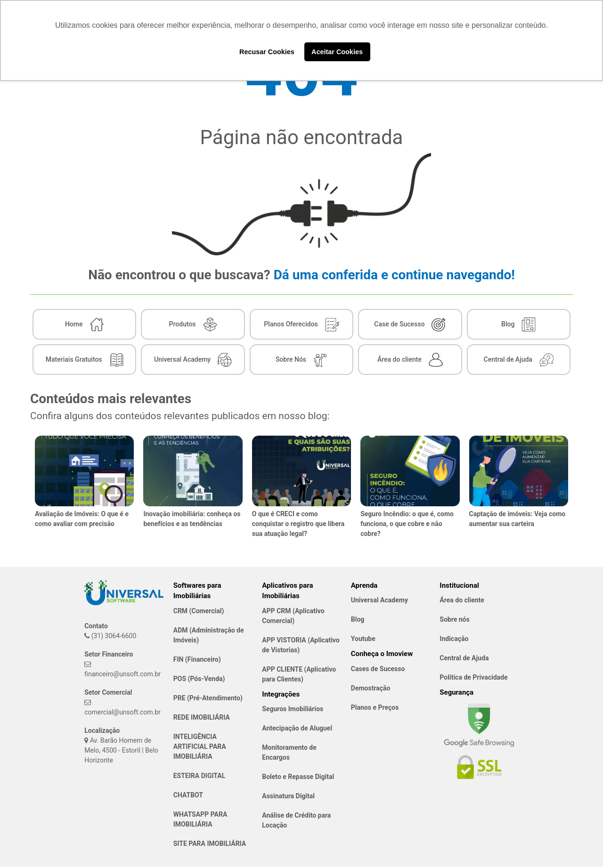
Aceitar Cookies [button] (337, 52)
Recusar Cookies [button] (267, 52)
